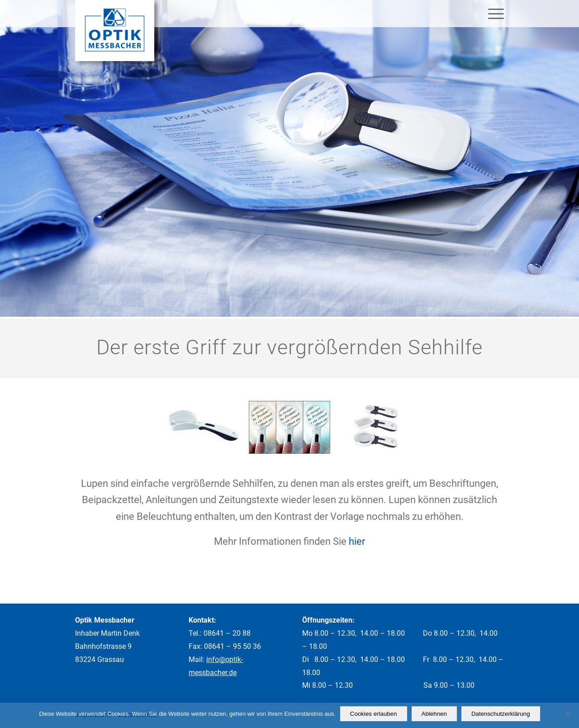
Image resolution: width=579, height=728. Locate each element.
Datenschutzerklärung (501, 714)
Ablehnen (434, 714)
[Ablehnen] (568, 714)
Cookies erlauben (374, 714)
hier (357, 541)
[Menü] (493, 14)
